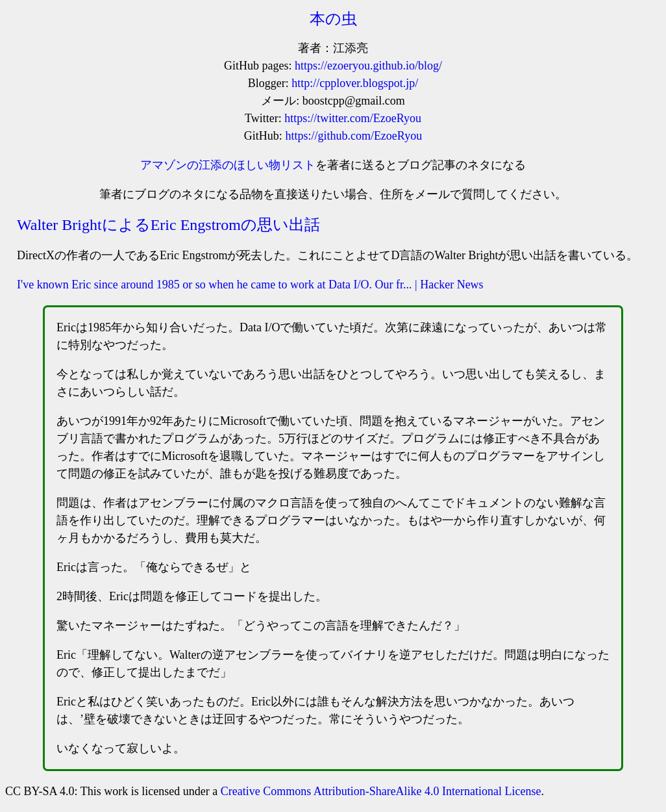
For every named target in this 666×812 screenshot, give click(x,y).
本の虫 (333, 19)
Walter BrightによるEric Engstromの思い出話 (168, 225)
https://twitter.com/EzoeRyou (353, 118)
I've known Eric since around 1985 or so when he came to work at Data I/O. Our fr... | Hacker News (250, 285)
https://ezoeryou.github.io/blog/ (368, 66)
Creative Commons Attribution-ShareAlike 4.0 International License (381, 791)
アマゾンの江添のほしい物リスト (228, 165)
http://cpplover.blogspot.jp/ (355, 83)
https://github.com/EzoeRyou (353, 136)
